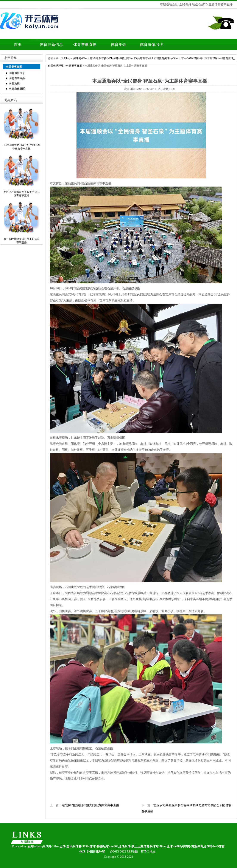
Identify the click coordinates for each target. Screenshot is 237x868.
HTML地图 (148, 852)
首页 (18, 45)
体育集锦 (118, 45)
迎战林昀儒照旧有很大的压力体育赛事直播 (90, 805)
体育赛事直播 (85, 45)
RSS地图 (132, 852)
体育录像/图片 (152, 45)
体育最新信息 (51, 45)
